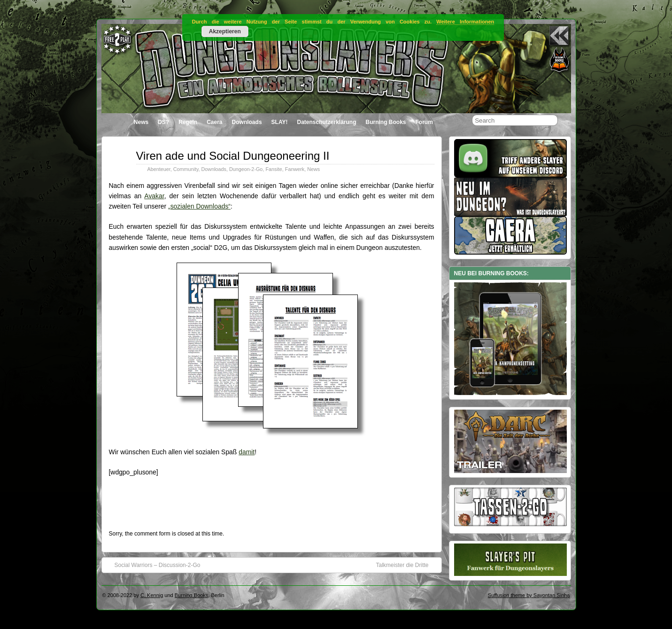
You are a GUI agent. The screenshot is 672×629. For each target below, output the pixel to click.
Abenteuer (159, 169)
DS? (163, 122)
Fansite (274, 169)
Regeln (188, 122)
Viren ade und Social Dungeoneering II (233, 156)
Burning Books (386, 122)
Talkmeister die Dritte (407, 565)
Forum (424, 122)
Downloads (247, 122)
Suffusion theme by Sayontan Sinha (529, 595)
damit (247, 452)
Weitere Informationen (465, 22)
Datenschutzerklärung (326, 122)
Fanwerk (295, 169)
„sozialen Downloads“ (199, 206)
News (141, 122)
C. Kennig (152, 595)
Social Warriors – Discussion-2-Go (153, 565)
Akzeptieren (225, 31)
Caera (214, 122)
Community (186, 169)
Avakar (154, 196)
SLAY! (280, 122)
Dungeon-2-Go (246, 169)
